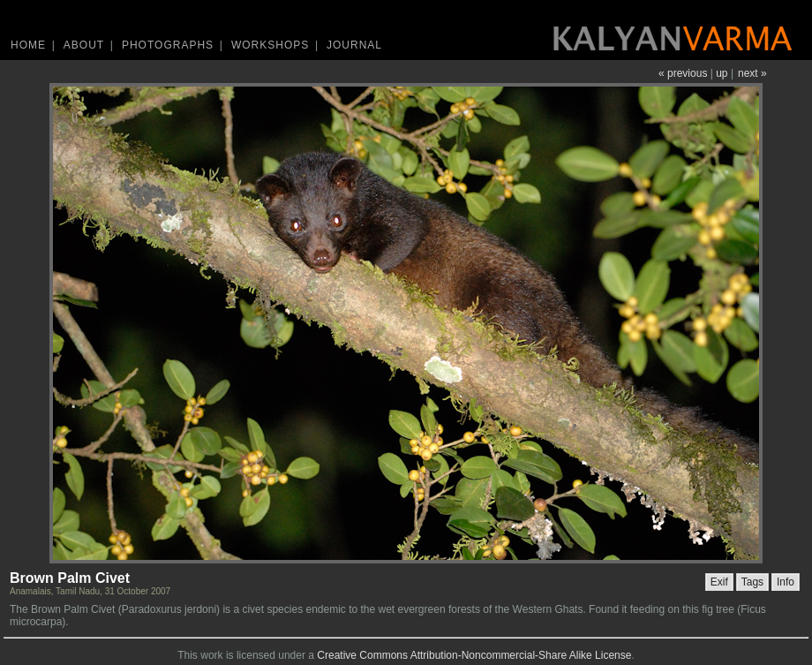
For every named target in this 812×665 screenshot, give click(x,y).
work (211, 655)
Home (28, 45)
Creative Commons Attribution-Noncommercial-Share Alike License (474, 655)
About (84, 45)
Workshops (270, 45)
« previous (683, 73)
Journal (354, 45)
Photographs (168, 45)
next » (752, 73)
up (722, 73)
